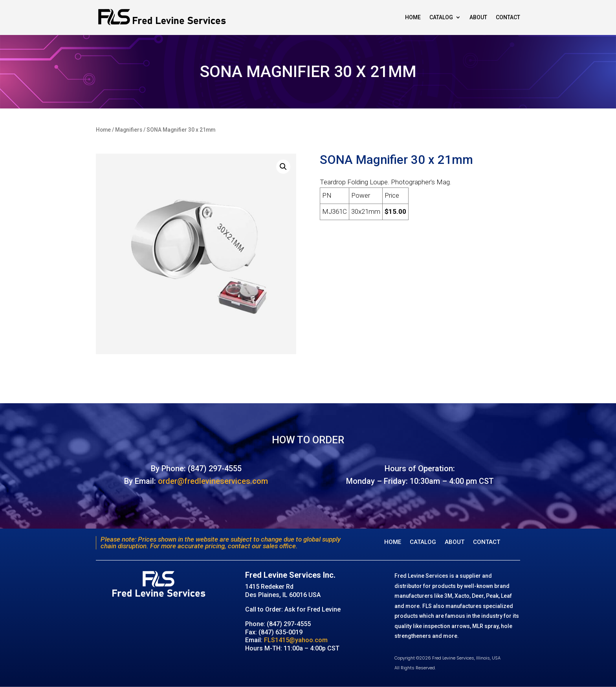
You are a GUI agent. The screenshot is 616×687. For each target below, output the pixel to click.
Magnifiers (129, 130)
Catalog (441, 17)
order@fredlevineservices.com (213, 481)
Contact (508, 17)
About (478, 17)
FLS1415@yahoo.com (296, 640)
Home (413, 17)
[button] (283, 167)
